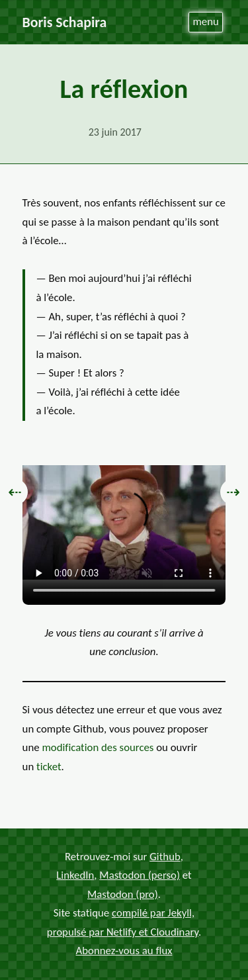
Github (165, 857)
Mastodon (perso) (140, 875)
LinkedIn (75, 875)
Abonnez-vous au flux (124, 951)
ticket (49, 767)
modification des (98, 747)
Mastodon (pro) (123, 894)
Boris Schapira (65, 22)
